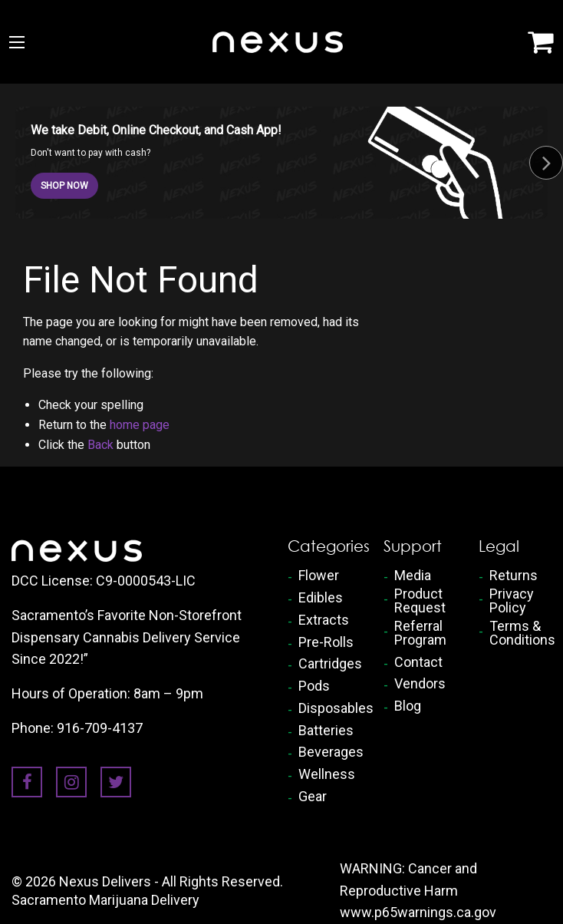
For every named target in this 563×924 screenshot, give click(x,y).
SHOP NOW (64, 186)
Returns (514, 576)
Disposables (329, 708)
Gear (313, 797)
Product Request (420, 601)
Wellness (327, 774)
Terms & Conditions (520, 633)
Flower (319, 576)
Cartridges (329, 664)
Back (100, 445)
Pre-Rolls (326, 642)
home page (140, 425)
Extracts (324, 620)
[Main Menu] (17, 42)
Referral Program (420, 633)
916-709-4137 (100, 728)
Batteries (326, 731)
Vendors (420, 684)
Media (413, 576)
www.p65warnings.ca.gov (418, 912)
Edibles (321, 598)
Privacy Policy (512, 601)
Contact (418, 662)
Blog (408, 706)
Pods (314, 686)
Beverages (329, 752)
